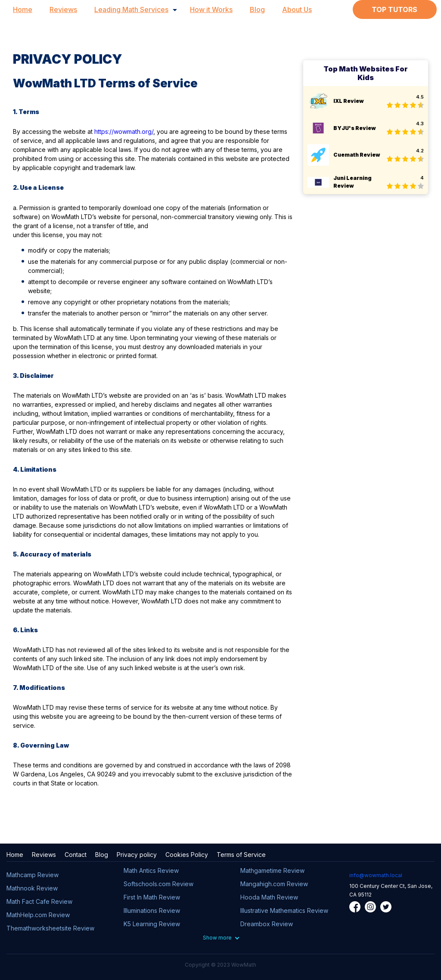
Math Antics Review (151, 870)
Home (23, 9)
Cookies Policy (187, 855)
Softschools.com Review (158, 884)
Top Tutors (394, 9)
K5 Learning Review (152, 924)
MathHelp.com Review (38, 915)
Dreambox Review (267, 924)
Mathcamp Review (33, 875)
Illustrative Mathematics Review (284, 910)
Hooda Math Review (269, 897)
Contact (76, 855)
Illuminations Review (152, 910)
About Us (297, 9)
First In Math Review (152, 897)
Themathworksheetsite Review (50, 928)
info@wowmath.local (376, 875)
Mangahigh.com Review (274, 884)
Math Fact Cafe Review (39, 901)
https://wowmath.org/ (124, 131)
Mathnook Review (32, 888)
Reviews (63, 9)
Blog (257, 9)
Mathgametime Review (272, 870)
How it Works (211, 9)
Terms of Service (241, 855)
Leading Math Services (131, 9)
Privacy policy (137, 855)
